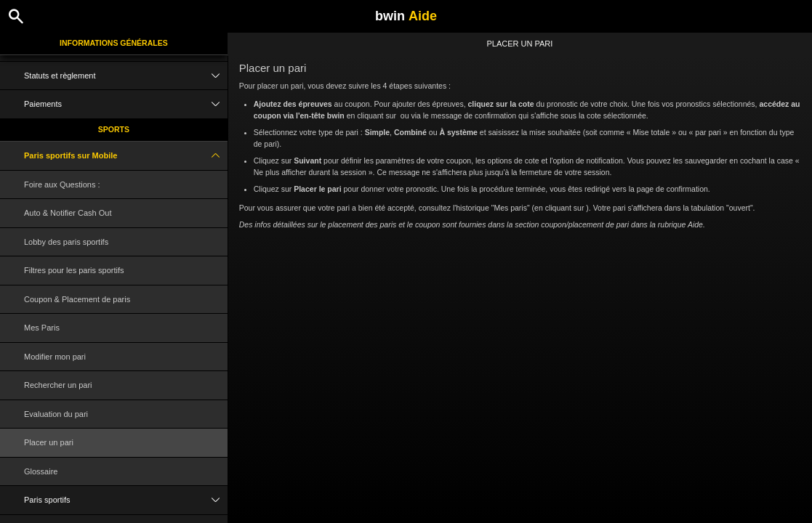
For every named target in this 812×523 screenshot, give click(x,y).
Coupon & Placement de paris (77, 299)
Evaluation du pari (56, 414)
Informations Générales (114, 43)
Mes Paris (42, 328)
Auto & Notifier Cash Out (68, 213)
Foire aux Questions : (62, 185)
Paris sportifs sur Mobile (126, 156)
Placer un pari (49, 442)
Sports (114, 129)
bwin (406, 16)
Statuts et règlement (126, 76)
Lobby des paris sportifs (66, 242)
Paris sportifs (126, 500)
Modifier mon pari (55, 357)
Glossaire (41, 471)
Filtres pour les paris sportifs (74, 270)
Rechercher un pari (58, 385)
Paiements (126, 104)
